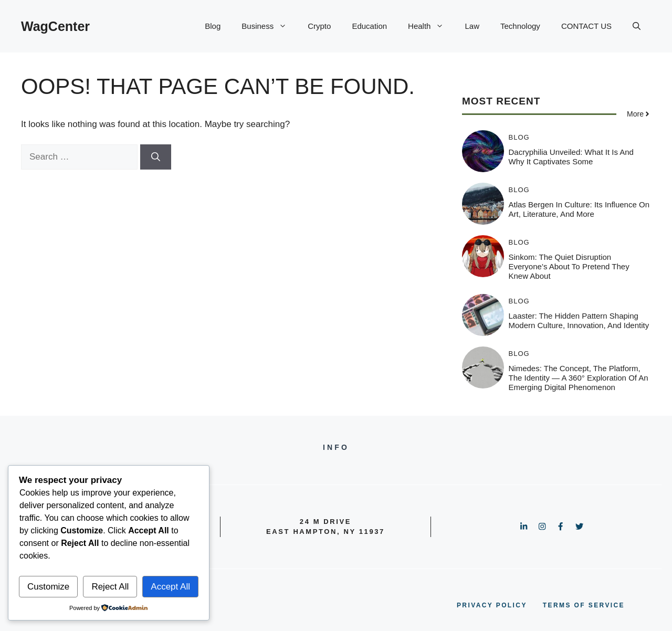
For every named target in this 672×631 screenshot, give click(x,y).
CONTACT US (586, 26)
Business (269, 26)
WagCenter (55, 26)
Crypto (319, 26)
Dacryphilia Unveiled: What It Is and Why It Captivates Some (571, 157)
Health (431, 26)
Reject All (110, 587)
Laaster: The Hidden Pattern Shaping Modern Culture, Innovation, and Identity (579, 320)
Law (472, 26)
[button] (637, 26)
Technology (520, 26)
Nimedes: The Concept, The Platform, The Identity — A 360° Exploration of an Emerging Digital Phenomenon (579, 378)
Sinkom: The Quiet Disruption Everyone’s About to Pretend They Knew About (569, 266)
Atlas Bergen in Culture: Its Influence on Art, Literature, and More (579, 209)
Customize (48, 587)
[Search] (156, 157)
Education (369, 26)
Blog (213, 26)
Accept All (170, 587)
